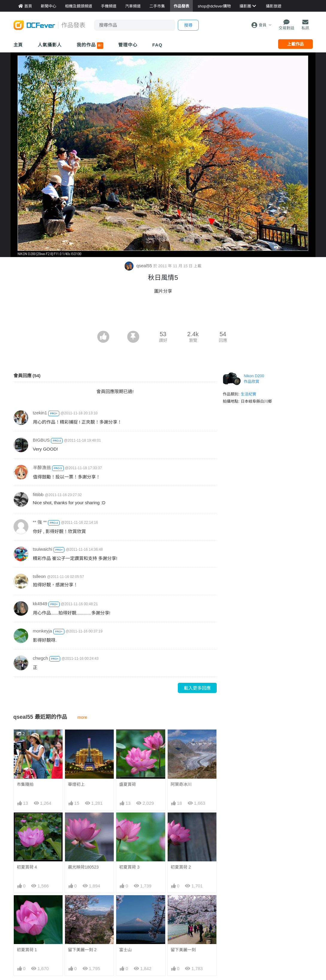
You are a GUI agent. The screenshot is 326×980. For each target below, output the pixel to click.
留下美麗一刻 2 (82, 950)
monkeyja (43, 631)
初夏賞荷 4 (27, 867)
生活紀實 (248, 394)
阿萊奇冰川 (181, 784)
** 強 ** (40, 522)
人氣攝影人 (50, 45)
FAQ (157, 45)
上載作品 (295, 44)
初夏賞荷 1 (27, 950)
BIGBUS (41, 440)
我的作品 (90, 46)
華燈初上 (76, 784)
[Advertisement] (163, 314)
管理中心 (128, 45)
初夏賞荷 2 (181, 867)
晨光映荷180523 (83, 867)
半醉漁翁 (42, 468)
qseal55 (139, 266)
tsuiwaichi (43, 549)
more (82, 717)
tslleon (39, 576)
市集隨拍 (25, 784)
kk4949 (40, 604)
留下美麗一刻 (183, 906)
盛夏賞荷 (128, 784)
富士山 (125, 906)
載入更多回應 (197, 688)
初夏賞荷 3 (129, 867)
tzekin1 (40, 413)
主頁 (18, 45)
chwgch (41, 658)
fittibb (38, 494)
